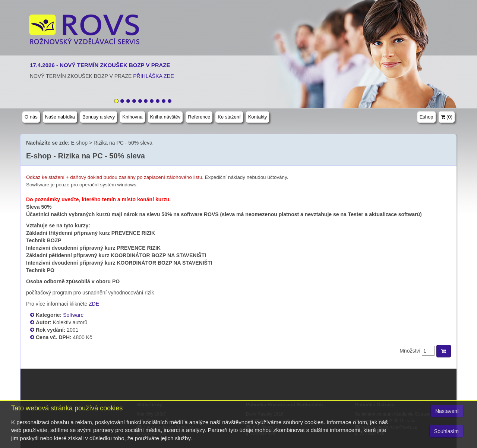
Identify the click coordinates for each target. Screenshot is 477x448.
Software (73, 315)
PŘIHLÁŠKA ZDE (154, 76)
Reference (199, 117)
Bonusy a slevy (99, 117)
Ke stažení (229, 117)
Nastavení (447, 411)
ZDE (94, 304)
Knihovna (132, 117)
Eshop (427, 117)
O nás (31, 117)
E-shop (79, 143)
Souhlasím (446, 431)
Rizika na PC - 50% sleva (123, 143)
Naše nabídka (60, 117)
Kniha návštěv (165, 117)
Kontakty (258, 117)
